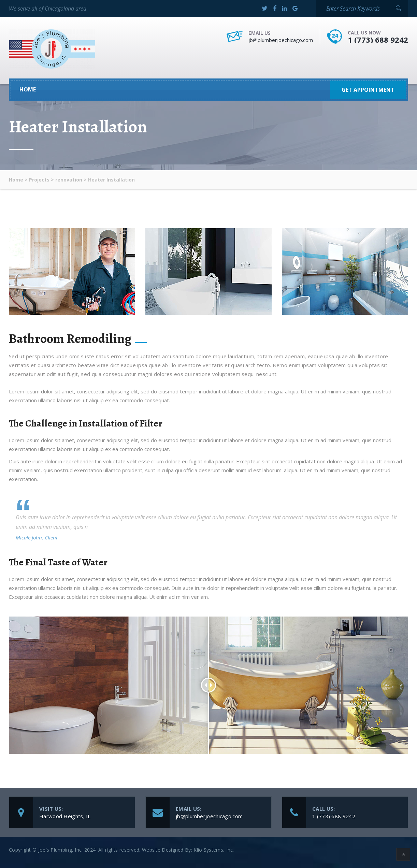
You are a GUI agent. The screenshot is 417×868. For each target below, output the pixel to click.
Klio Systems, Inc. (214, 850)
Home (28, 90)
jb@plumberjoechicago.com (281, 40)
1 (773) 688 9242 (378, 40)
